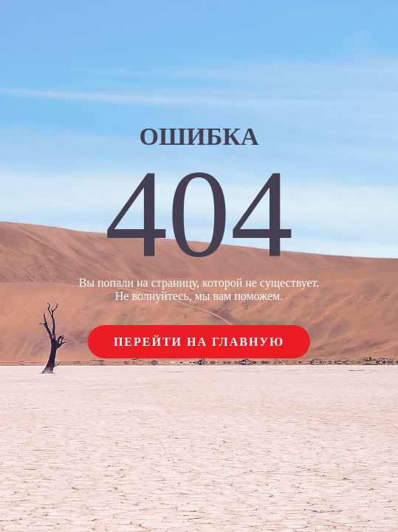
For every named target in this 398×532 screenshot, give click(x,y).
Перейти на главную (199, 342)
